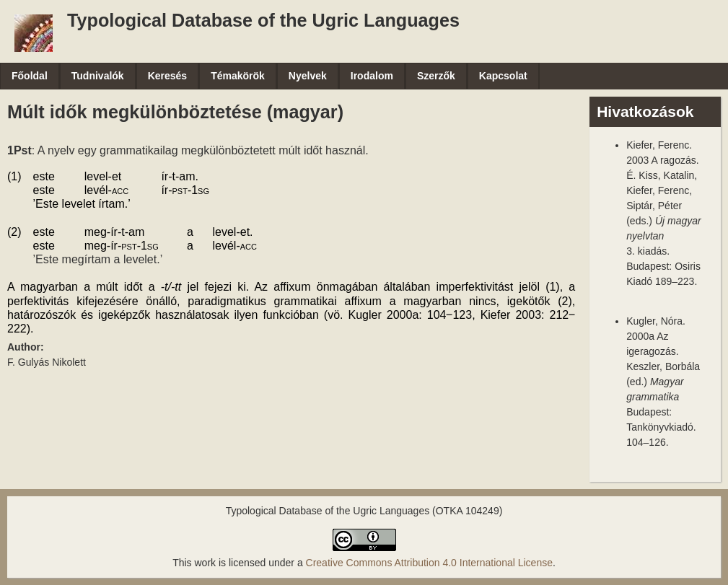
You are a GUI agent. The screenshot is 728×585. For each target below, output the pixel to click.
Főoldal (30, 76)
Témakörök (238, 76)
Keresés (168, 76)
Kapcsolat (503, 76)
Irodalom (372, 76)
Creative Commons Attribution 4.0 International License (429, 563)
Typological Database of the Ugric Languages (263, 20)
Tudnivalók (98, 76)
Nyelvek (308, 76)
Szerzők (436, 76)
